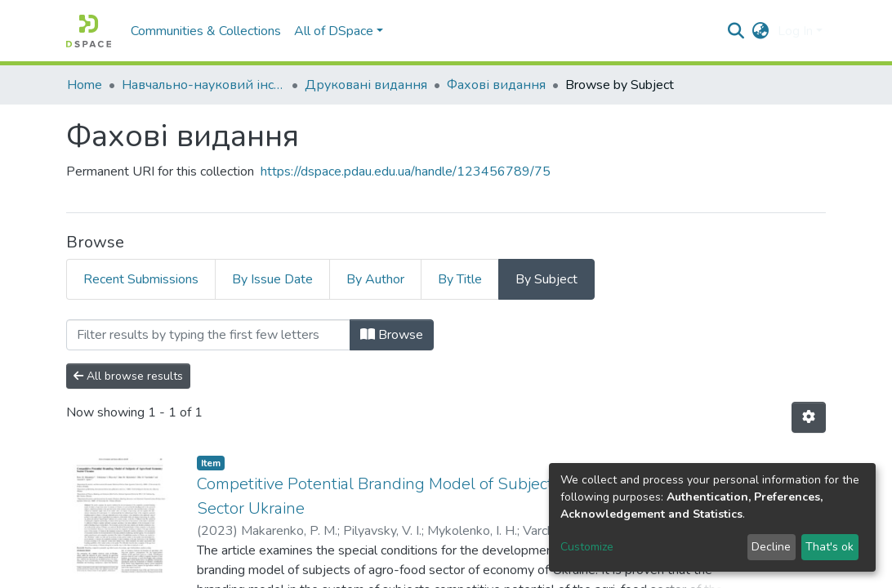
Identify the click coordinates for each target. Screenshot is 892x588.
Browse (392, 335)
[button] (761, 31)
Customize (587, 547)
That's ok (830, 547)
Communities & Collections (206, 31)
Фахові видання (496, 85)
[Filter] (208, 335)
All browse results (128, 376)
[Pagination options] (809, 417)
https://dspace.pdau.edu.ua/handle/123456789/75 (406, 171)
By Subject (546, 279)
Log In (795, 31)
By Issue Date (272, 279)
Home (85, 85)
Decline (771, 547)
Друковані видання (366, 85)
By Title (460, 279)
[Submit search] (736, 31)
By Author (375, 279)
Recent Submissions (141, 279)
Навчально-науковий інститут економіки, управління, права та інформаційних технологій (203, 85)
